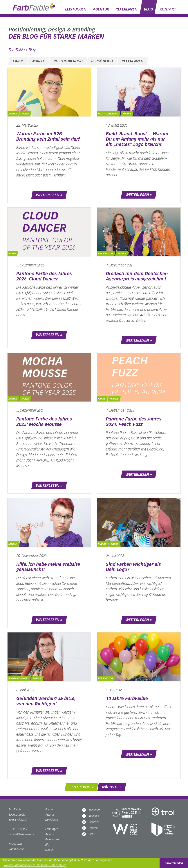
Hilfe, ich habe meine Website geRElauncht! (48, 567)
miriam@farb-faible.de (22, 834)
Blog (148, 9)
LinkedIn (90, 828)
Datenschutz (16, 849)
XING (88, 834)
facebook (91, 816)
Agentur (101, 9)
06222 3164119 (18, 829)
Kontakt (168, 9)
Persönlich (102, 61)
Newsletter (52, 820)
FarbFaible (17, 50)
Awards (50, 815)
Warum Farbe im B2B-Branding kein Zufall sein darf (48, 136)
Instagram (91, 810)
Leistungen (76, 9)
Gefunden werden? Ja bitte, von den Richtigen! (46, 701)
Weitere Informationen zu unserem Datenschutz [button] (35, 865)
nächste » (112, 787)
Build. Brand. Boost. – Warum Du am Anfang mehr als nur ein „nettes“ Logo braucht (137, 139)
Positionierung (68, 61)
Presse (49, 809)
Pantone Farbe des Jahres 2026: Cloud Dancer (44, 276)
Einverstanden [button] (174, 863)
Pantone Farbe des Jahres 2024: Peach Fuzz (134, 422)
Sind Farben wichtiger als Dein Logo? (133, 567)
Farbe (18, 61)
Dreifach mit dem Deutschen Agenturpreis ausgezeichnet (137, 276)
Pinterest (91, 822)
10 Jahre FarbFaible (127, 698)
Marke (39, 61)
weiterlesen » (49, 195)
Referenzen (126, 9)
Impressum (15, 844)
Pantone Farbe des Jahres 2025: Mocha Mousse (44, 422)
